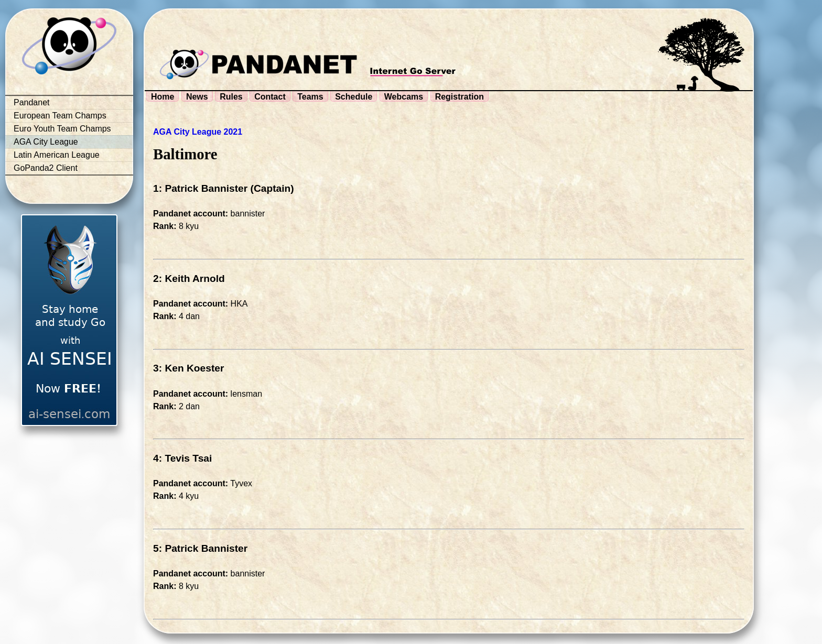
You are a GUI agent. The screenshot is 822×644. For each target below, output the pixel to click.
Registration (459, 97)
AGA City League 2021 (198, 132)
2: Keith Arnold (189, 279)
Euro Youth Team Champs (62, 129)
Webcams (404, 97)
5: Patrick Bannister (200, 548)
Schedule (354, 97)
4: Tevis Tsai (182, 458)
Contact (270, 97)
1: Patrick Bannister (200, 188)
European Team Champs (60, 116)
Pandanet (32, 102)
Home (163, 97)
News (197, 97)
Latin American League (57, 155)
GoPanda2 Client (46, 168)
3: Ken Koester (188, 368)
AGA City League (46, 142)
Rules (231, 97)
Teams (310, 97)
